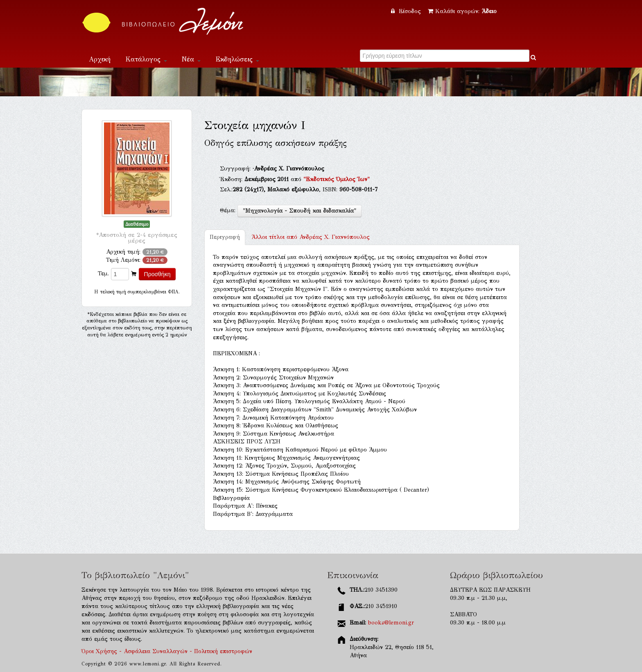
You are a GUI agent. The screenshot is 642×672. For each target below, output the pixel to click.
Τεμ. (103, 274)
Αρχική (100, 59)
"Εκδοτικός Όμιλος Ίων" (337, 179)
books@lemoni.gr (391, 623)
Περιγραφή (225, 237)
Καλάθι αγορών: (462, 11)
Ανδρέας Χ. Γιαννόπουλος (311, 237)
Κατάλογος (146, 59)
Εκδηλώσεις (237, 59)
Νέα (191, 59)
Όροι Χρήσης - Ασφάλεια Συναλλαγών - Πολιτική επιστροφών (167, 651)
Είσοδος (407, 11)
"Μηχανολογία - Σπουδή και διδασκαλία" (300, 211)
